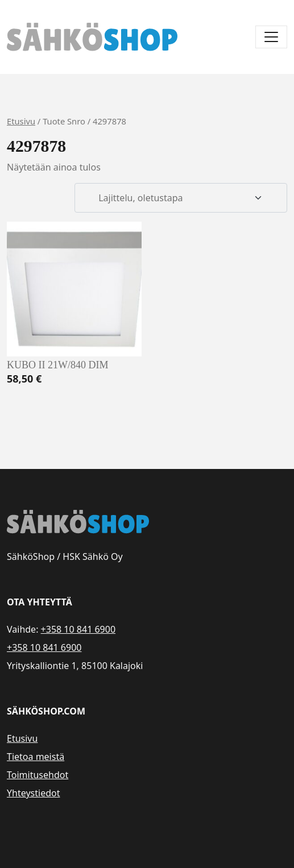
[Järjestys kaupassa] (181, 198)
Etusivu (21, 121)
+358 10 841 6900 (78, 629)
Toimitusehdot (38, 775)
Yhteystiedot (33, 793)
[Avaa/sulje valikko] (271, 37)
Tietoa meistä (36, 757)
